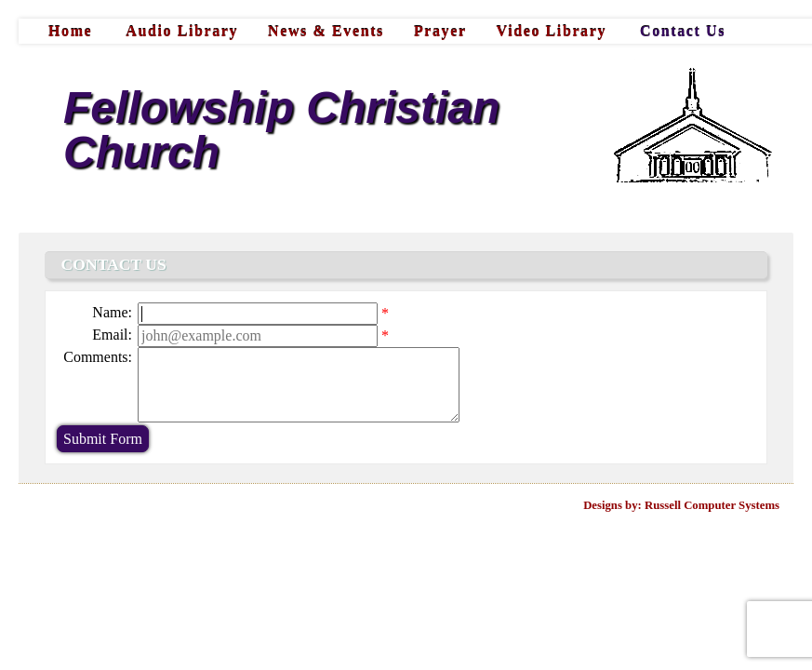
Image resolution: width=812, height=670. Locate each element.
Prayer (440, 31)
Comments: (98, 357)
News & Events (326, 31)
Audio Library (182, 31)
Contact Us (683, 31)
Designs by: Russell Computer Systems (681, 505)
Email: (112, 335)
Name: (112, 312)
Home (70, 31)
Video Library (552, 31)
